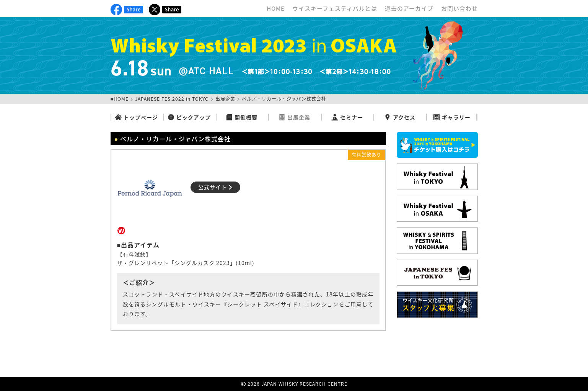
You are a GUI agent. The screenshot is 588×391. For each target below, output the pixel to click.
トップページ (136, 117)
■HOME (120, 99)
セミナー (347, 117)
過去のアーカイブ (409, 8)
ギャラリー (452, 117)
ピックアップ (189, 117)
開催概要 (242, 117)
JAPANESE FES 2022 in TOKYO (172, 99)
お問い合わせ (459, 8)
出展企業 (225, 99)
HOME (276, 8)
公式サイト (215, 187)
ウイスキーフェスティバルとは (335, 8)
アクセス (400, 117)
